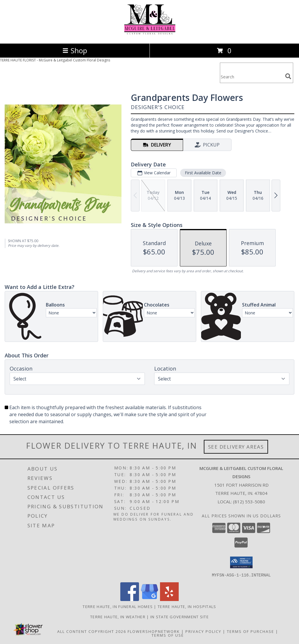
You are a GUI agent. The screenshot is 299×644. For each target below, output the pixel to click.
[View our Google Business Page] (149, 599)
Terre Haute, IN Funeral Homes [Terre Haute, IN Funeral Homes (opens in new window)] (118, 606)
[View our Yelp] (169, 599)
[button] (241, 562)
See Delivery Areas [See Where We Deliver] (236, 447)
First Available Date (203, 173)
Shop (75, 50)
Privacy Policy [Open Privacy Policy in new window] (203, 631)
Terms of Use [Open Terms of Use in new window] (168, 635)
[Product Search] (251, 76)
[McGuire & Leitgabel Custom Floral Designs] (150, 35)
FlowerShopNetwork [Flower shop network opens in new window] (154, 631)
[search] (288, 76)
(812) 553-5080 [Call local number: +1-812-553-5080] (249, 502)
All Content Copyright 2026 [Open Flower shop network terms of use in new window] (92, 631)
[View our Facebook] (130, 599)
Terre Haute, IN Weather (118, 617)
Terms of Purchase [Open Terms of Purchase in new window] (251, 631)
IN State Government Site (180, 617)
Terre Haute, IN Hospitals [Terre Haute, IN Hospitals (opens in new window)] (187, 606)
